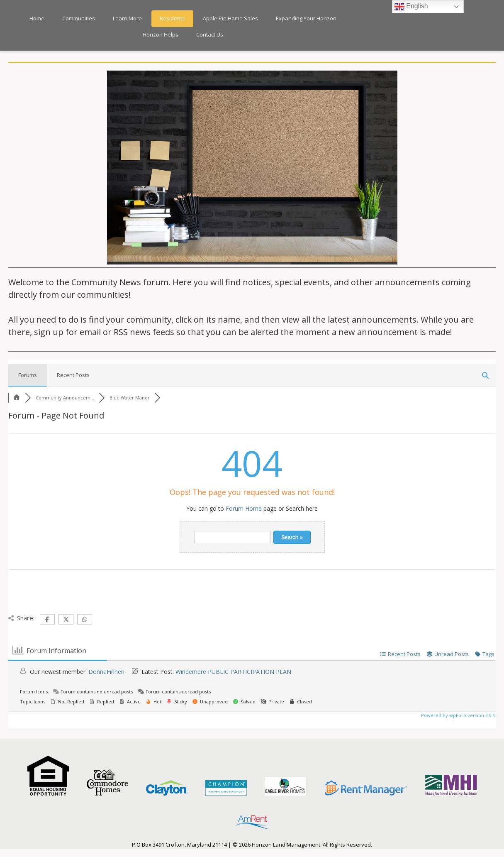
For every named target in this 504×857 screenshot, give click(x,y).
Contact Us (210, 34)
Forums (28, 375)
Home (37, 18)
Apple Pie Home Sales (230, 18)
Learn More (127, 18)
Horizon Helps (161, 34)
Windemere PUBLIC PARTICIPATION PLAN (233, 672)
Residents (172, 18)
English (411, 7)
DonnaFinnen (106, 672)
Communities (79, 18)
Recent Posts (73, 375)
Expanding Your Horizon (306, 18)
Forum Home (244, 508)
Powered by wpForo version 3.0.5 (458, 715)
